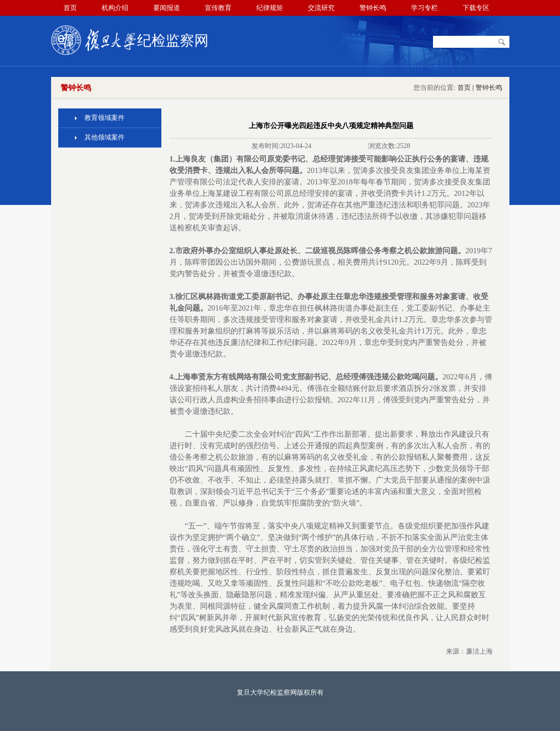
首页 (464, 88)
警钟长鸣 (489, 88)
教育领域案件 (105, 118)
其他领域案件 (105, 137)
